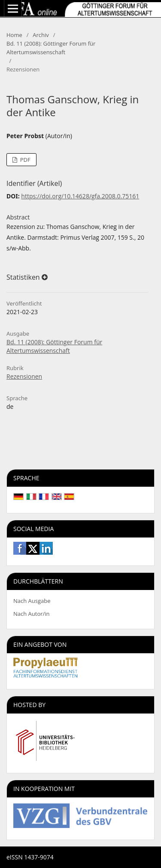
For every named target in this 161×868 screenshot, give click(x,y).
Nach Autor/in (32, 614)
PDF (24, 160)
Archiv (41, 35)
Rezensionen (24, 376)
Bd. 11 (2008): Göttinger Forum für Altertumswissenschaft (51, 48)
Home (14, 35)
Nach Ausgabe (32, 601)
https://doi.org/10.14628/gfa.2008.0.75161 (80, 196)
